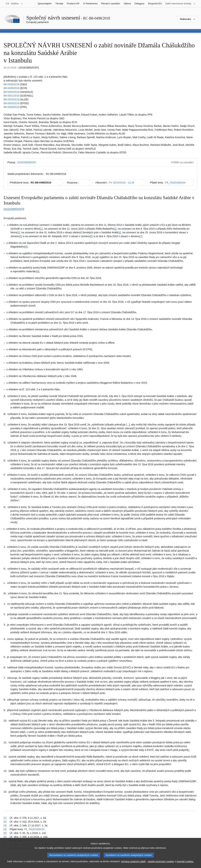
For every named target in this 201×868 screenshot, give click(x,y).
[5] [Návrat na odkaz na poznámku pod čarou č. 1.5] (5, 833)
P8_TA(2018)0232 (34, 829)
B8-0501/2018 (12, 96)
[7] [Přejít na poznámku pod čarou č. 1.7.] (141, 236)
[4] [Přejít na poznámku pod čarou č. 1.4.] (120, 232)
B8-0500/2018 (12, 92)
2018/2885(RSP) (27, 162)
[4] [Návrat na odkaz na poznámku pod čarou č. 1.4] (5, 829)
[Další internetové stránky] (181, 4)
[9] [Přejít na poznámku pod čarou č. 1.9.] (38, 271)
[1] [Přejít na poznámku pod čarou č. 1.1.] (41, 229)
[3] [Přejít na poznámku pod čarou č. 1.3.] (19, 232)
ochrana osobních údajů (133, 864)
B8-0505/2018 (12, 103)
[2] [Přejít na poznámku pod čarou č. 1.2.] (115, 229)
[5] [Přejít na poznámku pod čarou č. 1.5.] (21, 236)
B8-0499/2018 (12, 88)
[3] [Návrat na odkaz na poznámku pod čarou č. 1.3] (5, 825)
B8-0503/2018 (12, 99)
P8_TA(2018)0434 (175, 183)
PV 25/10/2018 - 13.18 (122, 183)
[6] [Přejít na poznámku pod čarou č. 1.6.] (91, 236)
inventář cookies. (185, 864)
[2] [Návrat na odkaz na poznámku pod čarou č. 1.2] (5, 822)
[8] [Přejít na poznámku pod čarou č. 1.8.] (26, 247)
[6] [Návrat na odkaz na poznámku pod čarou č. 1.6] (5, 837)
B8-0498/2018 (12, 84)
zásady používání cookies (161, 864)
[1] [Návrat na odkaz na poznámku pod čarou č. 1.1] (5, 818)
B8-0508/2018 (12, 107)
